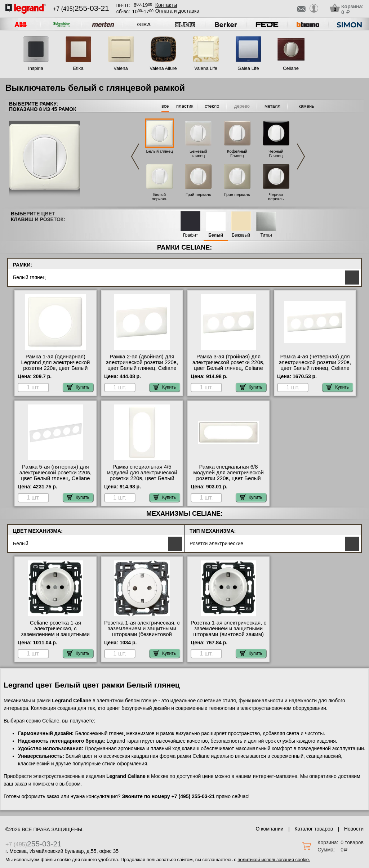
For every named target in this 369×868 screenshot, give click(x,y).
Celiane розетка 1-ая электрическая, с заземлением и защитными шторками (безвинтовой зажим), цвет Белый (55, 634)
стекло (212, 106)
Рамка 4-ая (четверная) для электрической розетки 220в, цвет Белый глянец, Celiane (315, 362)
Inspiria (36, 68)
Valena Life (206, 68)
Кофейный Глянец (237, 153)
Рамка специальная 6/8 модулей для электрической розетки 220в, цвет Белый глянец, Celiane (228, 475)
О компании (269, 829)
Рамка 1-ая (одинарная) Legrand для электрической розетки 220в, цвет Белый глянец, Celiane (55, 365)
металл (272, 106)
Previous (135, 156)
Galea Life (248, 68)
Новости (354, 829)
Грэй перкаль (198, 194)
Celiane (291, 68)
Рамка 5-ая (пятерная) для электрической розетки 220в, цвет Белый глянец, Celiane (55, 473)
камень (306, 106)
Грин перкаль (237, 194)
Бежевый (241, 235)
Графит (190, 235)
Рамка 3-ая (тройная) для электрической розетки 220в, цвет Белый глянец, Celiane (228, 362)
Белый (216, 235)
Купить (78, 387)
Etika (78, 68)
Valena (121, 68)
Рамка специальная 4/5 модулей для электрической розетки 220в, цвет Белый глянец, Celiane (142, 475)
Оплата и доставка (177, 11)
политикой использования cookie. (274, 860)
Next (301, 156)
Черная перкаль (276, 197)
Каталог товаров (314, 829)
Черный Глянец (276, 153)
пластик (185, 106)
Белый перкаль (159, 197)
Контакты (166, 5)
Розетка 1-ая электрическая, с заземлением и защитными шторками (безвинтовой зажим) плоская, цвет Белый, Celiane (142, 634)
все (165, 106)
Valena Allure (163, 68)
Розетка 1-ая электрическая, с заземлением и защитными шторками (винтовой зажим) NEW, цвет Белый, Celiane (228, 631)
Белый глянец (160, 151)
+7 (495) (81, 9)
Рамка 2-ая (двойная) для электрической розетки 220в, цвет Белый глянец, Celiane (142, 362)
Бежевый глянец (198, 153)
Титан (266, 235)
